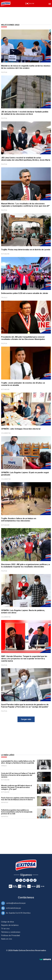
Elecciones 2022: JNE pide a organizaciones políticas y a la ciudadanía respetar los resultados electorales (26, 566)
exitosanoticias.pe (13, 908)
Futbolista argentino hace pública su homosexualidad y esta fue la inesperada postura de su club (17, 812)
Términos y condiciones (11, 932)
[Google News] (31, 880)
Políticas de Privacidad (10, 935)
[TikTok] (35, 880)
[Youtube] (24, 880)
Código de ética (7, 922)
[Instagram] (28, 880)
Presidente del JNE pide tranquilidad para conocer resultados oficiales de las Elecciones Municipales (23, 338)
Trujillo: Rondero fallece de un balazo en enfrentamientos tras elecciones (19, 520)
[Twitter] (21, 880)
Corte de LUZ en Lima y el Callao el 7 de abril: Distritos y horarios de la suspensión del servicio (18, 775)
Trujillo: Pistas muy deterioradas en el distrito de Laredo (26, 250)
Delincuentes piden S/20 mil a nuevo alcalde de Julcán (25, 293)
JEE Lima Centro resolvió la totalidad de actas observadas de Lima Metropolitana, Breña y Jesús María (26, 159)
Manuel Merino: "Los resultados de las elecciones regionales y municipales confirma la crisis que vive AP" (25, 205)
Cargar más (26, 719)
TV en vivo (5, 929)
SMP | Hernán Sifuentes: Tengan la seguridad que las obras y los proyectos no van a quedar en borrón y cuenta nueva (24, 659)
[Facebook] (17, 880)
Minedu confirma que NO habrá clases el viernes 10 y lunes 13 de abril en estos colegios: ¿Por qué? (17, 787)
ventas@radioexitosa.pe (16, 903)
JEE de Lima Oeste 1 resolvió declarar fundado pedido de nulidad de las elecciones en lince (25, 113)
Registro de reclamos (10, 925)
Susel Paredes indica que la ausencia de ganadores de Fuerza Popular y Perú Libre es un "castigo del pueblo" (25, 706)
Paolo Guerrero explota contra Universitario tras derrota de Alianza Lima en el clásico (18, 799)
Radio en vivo (7, 939)
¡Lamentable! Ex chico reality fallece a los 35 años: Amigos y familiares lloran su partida (18, 762)
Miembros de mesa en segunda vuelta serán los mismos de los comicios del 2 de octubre (26, 67)
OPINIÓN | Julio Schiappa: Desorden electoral (21, 429)
